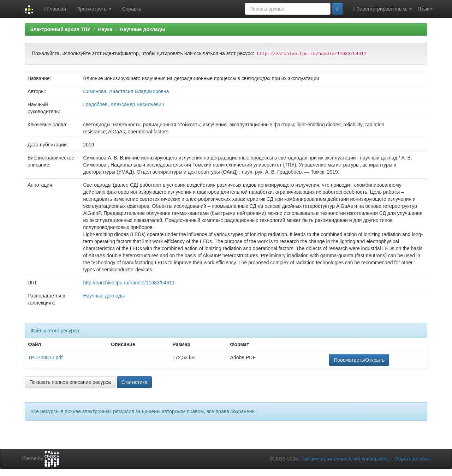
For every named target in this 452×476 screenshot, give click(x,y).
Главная (55, 9)
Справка (132, 9)
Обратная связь (413, 459)
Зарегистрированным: (383, 9)
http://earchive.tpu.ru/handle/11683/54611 (129, 283)
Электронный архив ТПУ (60, 29)
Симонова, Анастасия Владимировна (126, 91)
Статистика (135, 382)
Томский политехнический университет (346, 459)
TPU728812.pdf (45, 357)
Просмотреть (94, 9)
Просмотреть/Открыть (359, 360)
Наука (105, 29)
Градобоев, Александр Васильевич (123, 104)
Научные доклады (143, 29)
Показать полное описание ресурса (70, 382)
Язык (425, 9)
